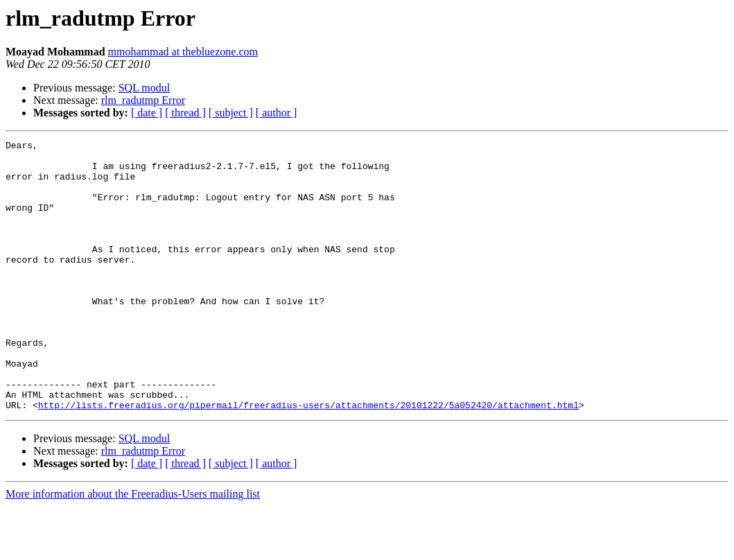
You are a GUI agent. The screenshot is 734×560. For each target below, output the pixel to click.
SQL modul (145, 88)
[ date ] (147, 113)
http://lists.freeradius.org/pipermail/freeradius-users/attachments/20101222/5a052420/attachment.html (308, 459)
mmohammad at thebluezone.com (183, 52)
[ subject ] (231, 113)
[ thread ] (185, 113)
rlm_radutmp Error (143, 100)
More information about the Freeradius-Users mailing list (133, 548)
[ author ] (277, 113)
